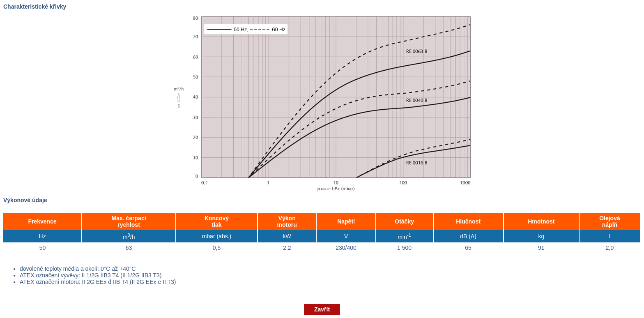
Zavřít (322, 309)
